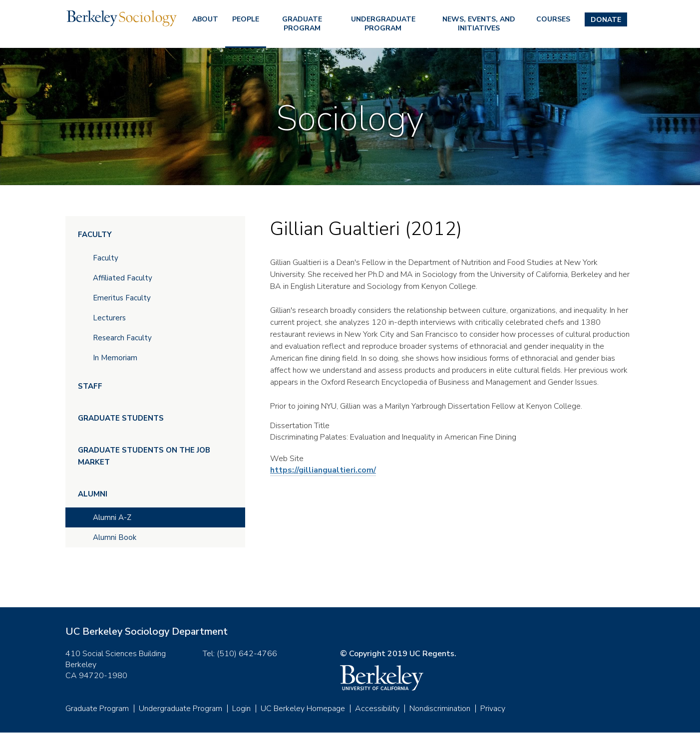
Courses (553, 19)
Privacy (493, 709)
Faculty (95, 235)
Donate (606, 20)
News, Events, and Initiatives (479, 24)
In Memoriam (115, 358)
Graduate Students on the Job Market (144, 456)
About (205, 19)
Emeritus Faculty (122, 298)
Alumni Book (115, 537)
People (246, 19)
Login (241, 709)
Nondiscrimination (440, 709)
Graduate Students (121, 418)
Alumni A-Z (112, 517)
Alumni (93, 494)
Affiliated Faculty (123, 278)
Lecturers (109, 318)
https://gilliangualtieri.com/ (323, 470)
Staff (90, 386)
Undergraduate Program (383, 24)
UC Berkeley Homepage (303, 709)
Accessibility (377, 709)
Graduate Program (302, 24)
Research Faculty (122, 338)
